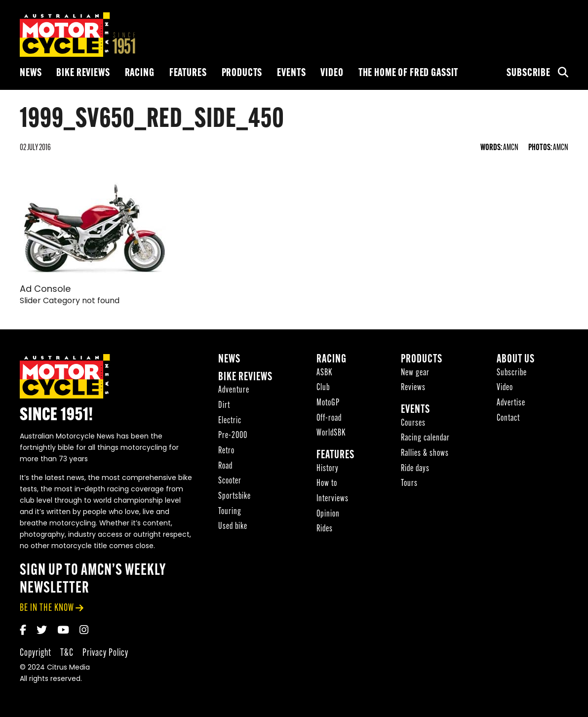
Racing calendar (425, 438)
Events (291, 73)
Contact (508, 418)
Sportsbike (235, 497)
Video (332, 73)
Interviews (333, 499)
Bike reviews (83, 73)
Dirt (224, 406)
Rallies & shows (425, 454)
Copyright (36, 653)
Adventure (234, 390)
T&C (67, 653)
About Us (516, 360)
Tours (409, 484)
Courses (413, 423)
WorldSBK (331, 433)
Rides (325, 529)
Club (323, 388)
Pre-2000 (233, 436)
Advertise (511, 403)
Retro (226, 451)
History (328, 469)
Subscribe (529, 73)
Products (242, 73)
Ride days (415, 469)
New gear (415, 373)
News (31, 73)
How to (327, 484)
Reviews (413, 388)
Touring (230, 512)
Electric (230, 421)
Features (188, 73)
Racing (140, 73)
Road (225, 466)
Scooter (230, 481)
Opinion (328, 514)
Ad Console (45, 290)
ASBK (324, 373)
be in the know (47, 608)
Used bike (233, 527)
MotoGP (328, 403)
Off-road (329, 418)
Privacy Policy (105, 653)
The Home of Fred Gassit (409, 73)
